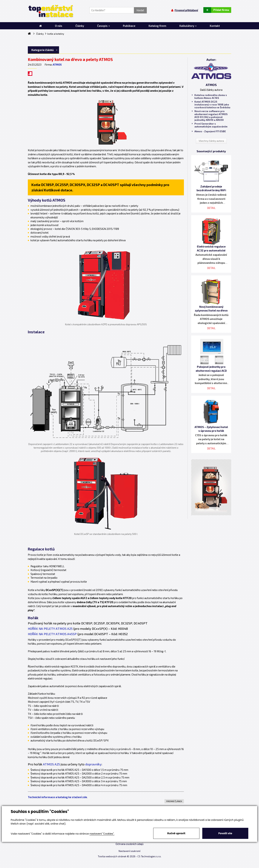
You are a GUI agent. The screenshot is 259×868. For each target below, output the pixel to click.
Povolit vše (225, 833)
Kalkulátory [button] (188, 26)
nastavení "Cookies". (102, 834)
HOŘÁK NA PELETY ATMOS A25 (50, 629)
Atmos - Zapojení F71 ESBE (209, 131)
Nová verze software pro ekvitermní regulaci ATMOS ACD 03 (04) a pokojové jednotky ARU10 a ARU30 (210, 116)
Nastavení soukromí (129, 851)
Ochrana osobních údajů (130, 844)
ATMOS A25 (51, 764)
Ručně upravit (176, 833)
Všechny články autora (211, 141)
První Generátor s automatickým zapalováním (210, 125)
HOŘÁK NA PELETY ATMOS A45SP (52, 634)
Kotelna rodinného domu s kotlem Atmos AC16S (209, 97)
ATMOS (57, 65)
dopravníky (93, 764)
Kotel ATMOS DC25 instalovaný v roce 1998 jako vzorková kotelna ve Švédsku (211, 105)
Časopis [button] (104, 26)
